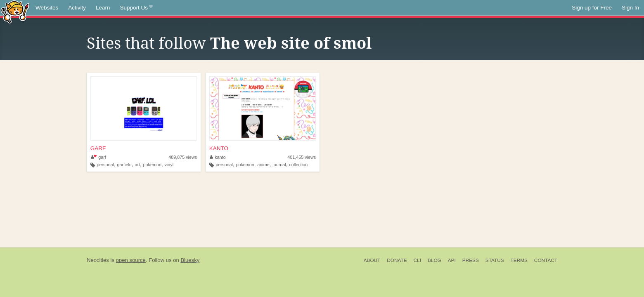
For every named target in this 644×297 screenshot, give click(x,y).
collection (298, 165)
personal (105, 165)
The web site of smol (291, 43)
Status (495, 260)
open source (131, 260)
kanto (218, 157)
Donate (397, 260)
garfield (124, 165)
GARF (98, 148)
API (452, 260)
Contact (546, 260)
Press (471, 260)
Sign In (630, 8)
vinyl (169, 165)
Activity (77, 8)
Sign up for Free (592, 8)
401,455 (302, 157)
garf (98, 157)
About (372, 260)
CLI (417, 260)
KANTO (219, 148)
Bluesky (190, 260)
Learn (103, 8)
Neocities (98, 260)
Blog (434, 260)
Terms (519, 260)
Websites (47, 8)
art (137, 165)
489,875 (183, 157)
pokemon (152, 165)
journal (279, 165)
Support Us (136, 8)
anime (263, 165)
